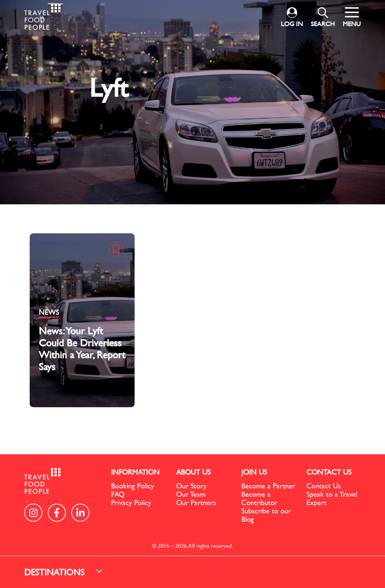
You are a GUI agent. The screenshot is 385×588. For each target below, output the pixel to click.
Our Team (191, 494)
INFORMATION (135, 472)
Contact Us (324, 486)
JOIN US (254, 472)
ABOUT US (193, 472)
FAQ (118, 494)
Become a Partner (268, 486)
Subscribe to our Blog (266, 515)
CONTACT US (329, 472)
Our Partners (196, 502)
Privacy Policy (131, 502)
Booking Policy (133, 486)
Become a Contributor (259, 498)
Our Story (191, 486)
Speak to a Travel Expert (332, 498)
